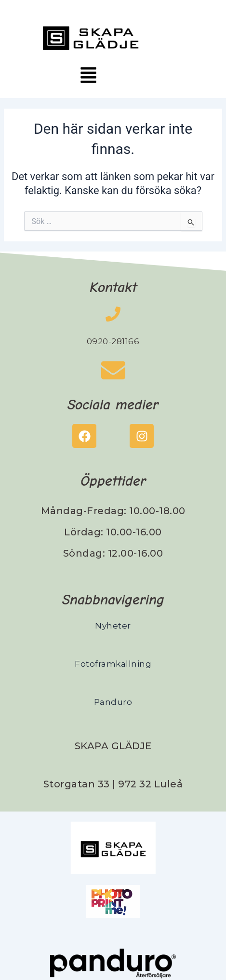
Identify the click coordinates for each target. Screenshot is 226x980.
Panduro (113, 702)
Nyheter (113, 626)
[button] (88, 77)
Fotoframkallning (113, 664)
